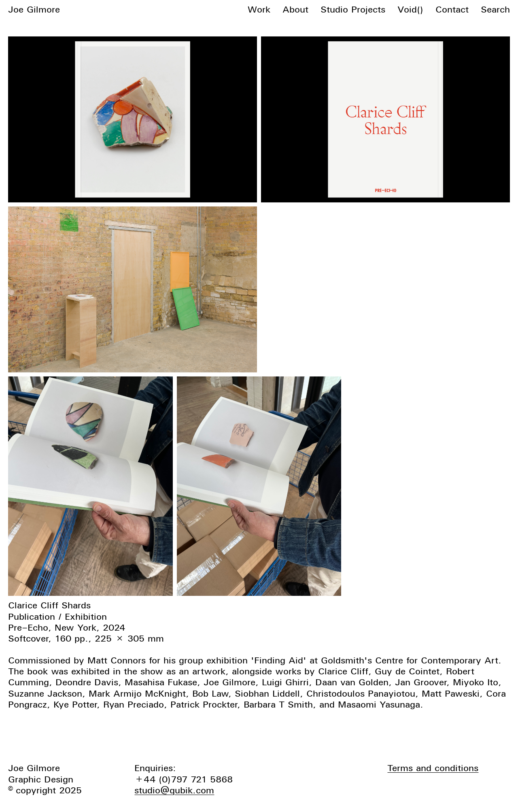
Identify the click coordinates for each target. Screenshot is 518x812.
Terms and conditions (433, 768)
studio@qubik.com (174, 790)
